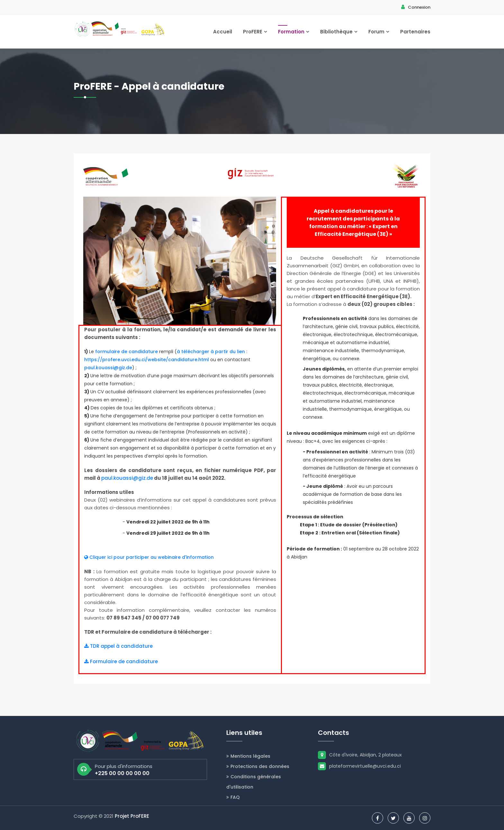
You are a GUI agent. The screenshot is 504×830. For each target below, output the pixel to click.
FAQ (233, 797)
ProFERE (255, 32)
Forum (379, 32)
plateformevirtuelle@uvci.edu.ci (359, 766)
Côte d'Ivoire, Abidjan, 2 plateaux (360, 755)
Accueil (223, 32)
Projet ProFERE (132, 816)
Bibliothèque (339, 32)
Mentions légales (248, 756)
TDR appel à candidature (118, 646)
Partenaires (415, 32)
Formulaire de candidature (121, 661)
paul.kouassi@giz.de (108, 368)
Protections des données (258, 766)
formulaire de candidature (126, 352)
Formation (294, 32)
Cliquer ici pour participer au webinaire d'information (149, 557)
